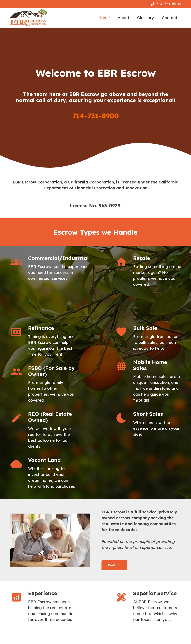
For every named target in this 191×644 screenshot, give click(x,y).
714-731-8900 (96, 116)
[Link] (29, 18)
